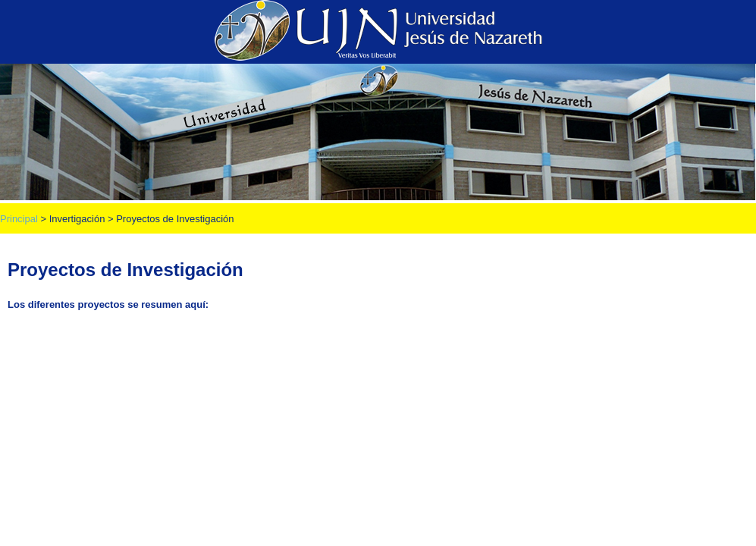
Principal (19, 219)
